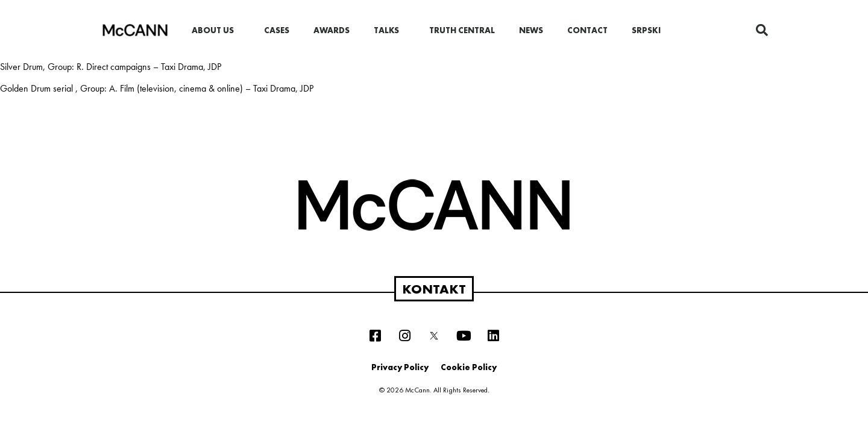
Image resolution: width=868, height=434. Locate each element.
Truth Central (462, 30)
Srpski (646, 30)
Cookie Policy (469, 367)
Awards (332, 30)
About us (216, 30)
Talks (389, 30)
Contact (587, 30)
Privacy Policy (400, 367)
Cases (277, 30)
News (531, 30)
